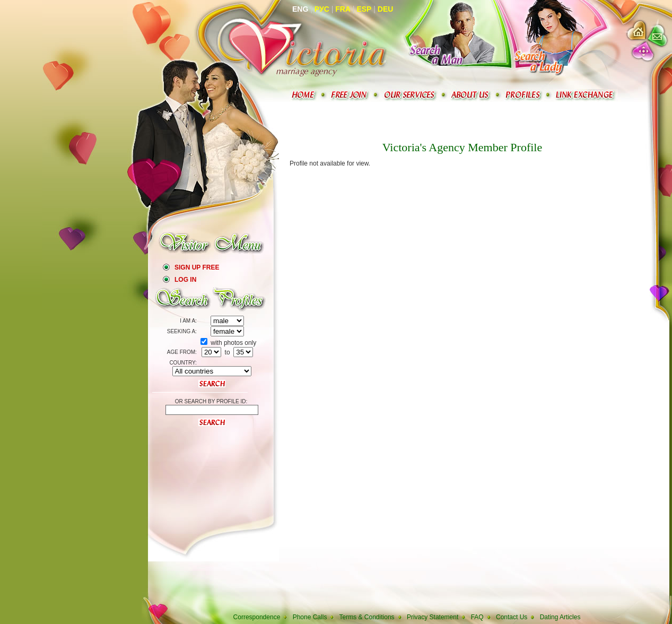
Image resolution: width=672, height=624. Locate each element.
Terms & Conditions (367, 617)
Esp (364, 9)
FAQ (477, 617)
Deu (386, 9)
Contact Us (512, 617)
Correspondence (257, 617)
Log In (185, 280)
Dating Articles (560, 617)
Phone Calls (310, 617)
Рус (322, 9)
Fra (343, 9)
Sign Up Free (197, 267)
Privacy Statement (433, 617)
